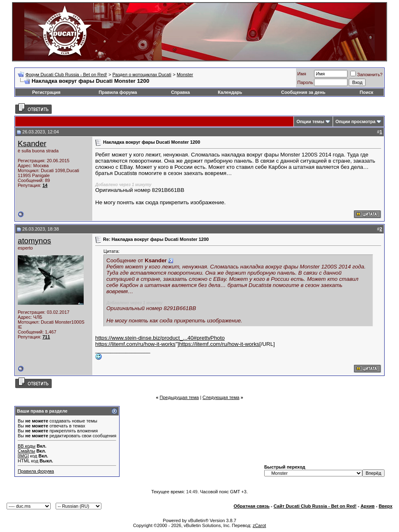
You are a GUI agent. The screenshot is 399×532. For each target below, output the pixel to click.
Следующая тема (221, 397)
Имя (302, 74)
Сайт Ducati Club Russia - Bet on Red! (315, 506)
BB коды (27, 446)
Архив (368, 506)
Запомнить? (366, 75)
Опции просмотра (356, 121)
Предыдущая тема (179, 397)
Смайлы (26, 451)
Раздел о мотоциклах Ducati (142, 75)
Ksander (32, 143)
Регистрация (46, 92)
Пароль (305, 82)
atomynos (34, 241)
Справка (181, 92)
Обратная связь (252, 506)
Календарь (230, 92)
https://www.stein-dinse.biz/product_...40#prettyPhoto (160, 338)
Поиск (367, 92)
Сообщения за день (303, 92)
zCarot (259, 525)
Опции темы (310, 121)
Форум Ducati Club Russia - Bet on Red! (66, 75)
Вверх (386, 506)
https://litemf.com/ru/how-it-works (135, 344)
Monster (185, 75)
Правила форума (118, 92)
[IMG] (23, 456)
